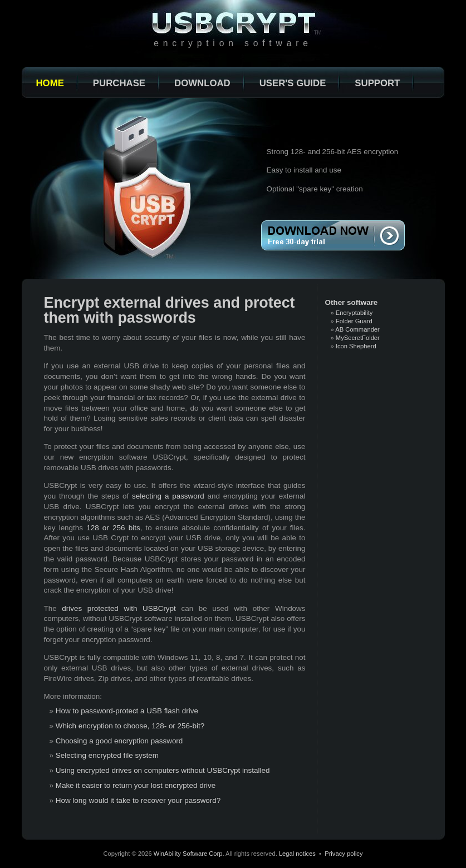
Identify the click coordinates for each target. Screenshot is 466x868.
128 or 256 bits (113, 528)
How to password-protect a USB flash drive (127, 711)
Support (377, 83)
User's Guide (293, 83)
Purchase (119, 83)
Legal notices (297, 854)
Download (202, 83)
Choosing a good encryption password (119, 741)
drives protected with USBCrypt (119, 608)
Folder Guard (354, 321)
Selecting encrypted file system (107, 755)
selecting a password (168, 496)
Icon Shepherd (356, 346)
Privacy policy (344, 854)
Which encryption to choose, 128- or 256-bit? (130, 726)
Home (50, 83)
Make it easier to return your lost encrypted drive (136, 785)
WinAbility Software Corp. (189, 854)
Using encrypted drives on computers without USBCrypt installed (163, 770)
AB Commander (357, 329)
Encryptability (354, 313)
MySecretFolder (358, 338)
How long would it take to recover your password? (138, 800)
